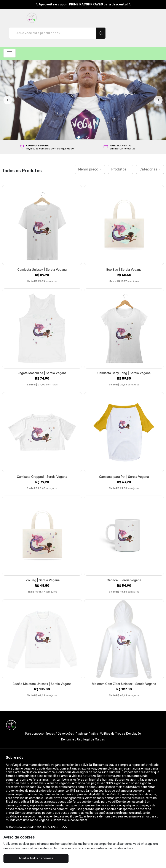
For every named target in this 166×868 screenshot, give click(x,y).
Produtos (119, 154)
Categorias (149, 154)
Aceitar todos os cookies (30, 858)
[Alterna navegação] (10, 38)
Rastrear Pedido (87, 719)
